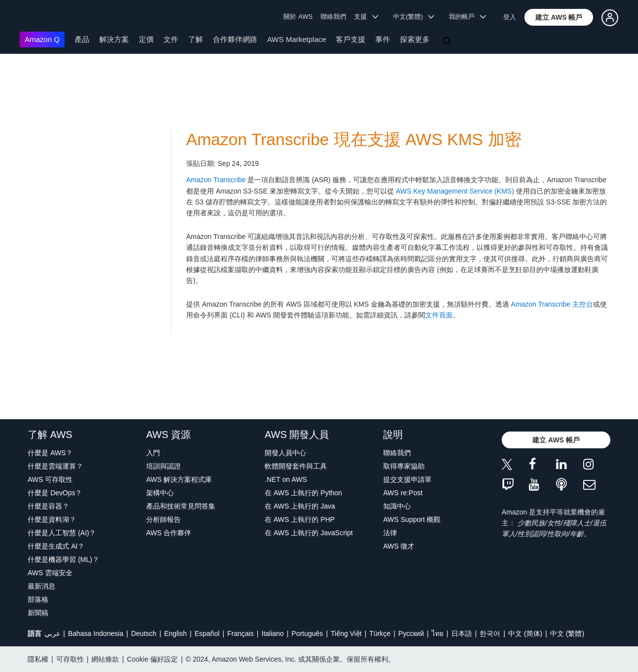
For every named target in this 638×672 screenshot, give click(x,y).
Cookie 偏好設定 (152, 659)
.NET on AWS (286, 479)
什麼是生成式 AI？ (56, 546)
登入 (510, 17)
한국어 (490, 633)
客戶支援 (351, 39)
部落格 (38, 599)
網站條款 (105, 659)
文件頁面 (439, 315)
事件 (383, 39)
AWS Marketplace (297, 39)
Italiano (273, 633)
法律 (390, 533)
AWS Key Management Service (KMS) (455, 191)
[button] (559, 17)
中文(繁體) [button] (414, 17)
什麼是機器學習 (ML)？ (63, 559)
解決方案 (114, 39)
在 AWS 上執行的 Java (300, 506)
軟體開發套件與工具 (296, 466)
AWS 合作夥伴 (169, 533)
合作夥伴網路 (235, 39)
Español (207, 633)
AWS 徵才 (399, 546)
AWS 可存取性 (50, 479)
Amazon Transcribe (216, 180)
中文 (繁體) (567, 633)
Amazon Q (42, 39)
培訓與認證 (163, 466)
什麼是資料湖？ (52, 519)
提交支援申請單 (407, 479)
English (175, 633)
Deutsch (143, 633)
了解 (196, 39)
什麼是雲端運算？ (55, 466)
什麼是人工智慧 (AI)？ (62, 533)
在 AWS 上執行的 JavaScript (309, 533)
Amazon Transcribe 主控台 (552, 304)
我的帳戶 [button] (467, 17)
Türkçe (380, 633)
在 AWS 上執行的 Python (303, 493)
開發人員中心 (285, 453)
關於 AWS (298, 17)
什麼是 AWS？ (50, 453)
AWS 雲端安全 (50, 573)
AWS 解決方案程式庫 (179, 479)
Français (240, 633)
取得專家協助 (404, 466)
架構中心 (160, 493)
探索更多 (415, 39)
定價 (146, 39)
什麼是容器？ (48, 506)
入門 (153, 453)
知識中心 (397, 506)
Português (307, 633)
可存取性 (70, 659)
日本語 (462, 633)
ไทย (438, 633)
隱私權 (38, 659)
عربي (52, 633)
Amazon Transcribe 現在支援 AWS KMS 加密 (354, 139)
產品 (82, 39)
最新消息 (41, 586)
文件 (171, 39)
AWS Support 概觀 (412, 519)
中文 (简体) (525, 633)
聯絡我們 (333, 17)
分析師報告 (163, 519)
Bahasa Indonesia (96, 633)
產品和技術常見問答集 (181, 506)
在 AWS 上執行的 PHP (300, 519)
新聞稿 (38, 613)
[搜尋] (448, 41)
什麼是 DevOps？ (55, 493)
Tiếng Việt (346, 633)
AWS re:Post (403, 493)
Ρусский (411, 633)
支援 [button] (366, 17)
